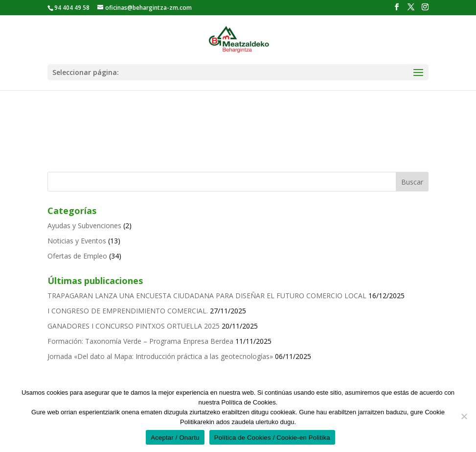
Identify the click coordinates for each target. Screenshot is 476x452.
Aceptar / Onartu (175, 438)
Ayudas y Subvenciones (84, 226)
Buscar (412, 182)
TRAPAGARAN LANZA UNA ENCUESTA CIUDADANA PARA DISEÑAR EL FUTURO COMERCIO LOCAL (207, 296)
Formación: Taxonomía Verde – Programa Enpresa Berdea (140, 341)
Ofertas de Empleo (77, 256)
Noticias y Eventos (77, 241)
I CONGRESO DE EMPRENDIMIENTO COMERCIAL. (128, 311)
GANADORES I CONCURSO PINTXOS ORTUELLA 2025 (134, 326)
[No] (464, 416)
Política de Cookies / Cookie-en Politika (272, 438)
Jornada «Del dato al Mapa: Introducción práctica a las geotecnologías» (160, 356)
